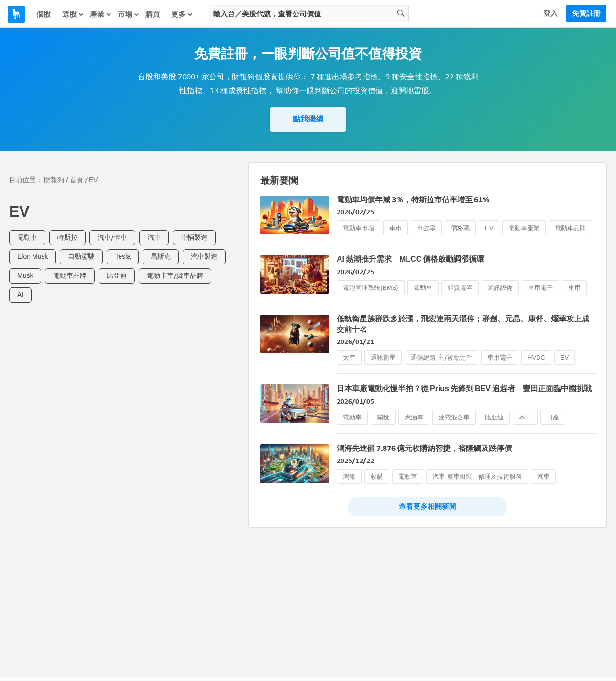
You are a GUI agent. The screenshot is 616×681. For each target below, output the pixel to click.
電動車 (27, 237)
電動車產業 (524, 228)
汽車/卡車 (112, 237)
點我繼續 (308, 119)
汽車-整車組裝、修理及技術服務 (477, 477)
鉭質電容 (460, 288)
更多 (182, 14)
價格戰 (460, 228)
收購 (377, 477)
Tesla (123, 257)
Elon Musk (33, 257)
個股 (44, 14)
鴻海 (349, 477)
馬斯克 (161, 257)
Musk (25, 276)
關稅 (383, 417)
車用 (574, 288)
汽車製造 (204, 257)
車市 (396, 228)
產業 (101, 14)
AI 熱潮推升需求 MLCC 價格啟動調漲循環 (410, 259)
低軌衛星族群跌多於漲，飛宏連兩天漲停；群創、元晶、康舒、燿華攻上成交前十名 (463, 324)
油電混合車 (454, 417)
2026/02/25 (355, 212)
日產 (553, 417)
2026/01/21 (355, 342)
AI (20, 295)
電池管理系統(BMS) (371, 288)
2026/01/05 (355, 401)
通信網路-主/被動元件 (441, 357)
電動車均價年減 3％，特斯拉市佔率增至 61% (413, 200)
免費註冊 (586, 13)
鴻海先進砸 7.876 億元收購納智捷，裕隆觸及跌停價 (424, 448)
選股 (73, 14)
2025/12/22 (355, 461)
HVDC (536, 357)
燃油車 (414, 417)
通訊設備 (500, 288)
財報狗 (54, 180)
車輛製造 (194, 237)
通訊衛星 (383, 357)
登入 (550, 13)
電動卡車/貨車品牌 (175, 276)
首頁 (77, 180)
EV (489, 228)
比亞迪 (117, 276)
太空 (349, 357)
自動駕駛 (81, 257)
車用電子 (540, 288)
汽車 (154, 237)
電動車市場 (358, 228)
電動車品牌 (70, 276)
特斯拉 (67, 237)
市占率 (426, 228)
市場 (129, 14)
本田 (525, 417)
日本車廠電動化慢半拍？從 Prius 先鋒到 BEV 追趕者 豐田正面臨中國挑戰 (464, 389)
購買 (153, 14)
